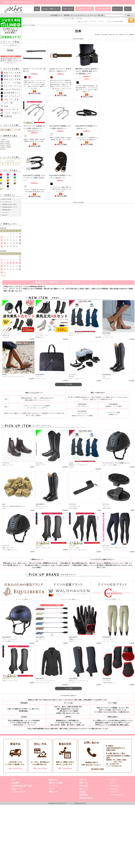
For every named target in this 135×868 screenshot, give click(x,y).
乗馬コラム (84, 783)
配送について (17, 789)
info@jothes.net (117, 766)
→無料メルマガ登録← (85, 9)
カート (128, 9)
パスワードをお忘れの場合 (115, 21)
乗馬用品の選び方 (7, 210)
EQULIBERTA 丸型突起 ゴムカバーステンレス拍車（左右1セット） (34, 178)
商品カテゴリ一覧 (26, 25)
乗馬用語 (83, 792)
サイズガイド (6, 212)
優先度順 (105, 35)
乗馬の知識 (84, 786)
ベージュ (17, 180)
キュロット (114, 789)
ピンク (10, 174)
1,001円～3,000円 (5, 141)
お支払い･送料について (51, 9)
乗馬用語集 (84, 795)
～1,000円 (3, 139)
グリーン (17, 177)
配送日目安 (53, 780)
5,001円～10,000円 (5, 145)
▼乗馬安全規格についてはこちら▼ (24, 725)
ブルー (10, 177)
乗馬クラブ (53, 792)
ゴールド (4, 189)
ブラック (10, 186)
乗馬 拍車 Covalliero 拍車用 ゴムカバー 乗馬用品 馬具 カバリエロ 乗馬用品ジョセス (87, 71)
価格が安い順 (123, 35)
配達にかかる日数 (7, 199)
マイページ (117, 9)
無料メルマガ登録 (56, 783)
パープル (17, 174)
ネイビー (4, 177)
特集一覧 (83, 780)
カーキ (17, 183)
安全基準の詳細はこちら (11, 59)
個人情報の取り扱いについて (10, 207)
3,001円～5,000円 (5, 143)
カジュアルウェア (116, 795)
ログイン (102, 21)
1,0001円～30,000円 (6, 147)
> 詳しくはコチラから (15, 768)
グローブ (113, 792)
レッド (3, 174)
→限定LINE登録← (103, 9)
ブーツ (112, 783)
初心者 (101, 15)
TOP (37, 9)
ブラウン (10, 183)
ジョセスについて (7, 202)
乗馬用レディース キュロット (75, 15)
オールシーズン (10, 161)
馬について (84, 789)
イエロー (4, 180)
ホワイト (4, 186)
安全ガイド (5, 215)
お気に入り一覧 (82, 21)
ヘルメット (114, 780)
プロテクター (115, 786)
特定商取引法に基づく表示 (9, 204)
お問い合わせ (68, 9)
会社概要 (15, 783)
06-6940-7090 (97, 769)
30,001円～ (3, 149)
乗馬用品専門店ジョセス (65, 803)
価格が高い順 (113, 35)
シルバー (10, 189)
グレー (3, 183)
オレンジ (10, 180)
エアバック (92, 15)
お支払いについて (19, 792)
